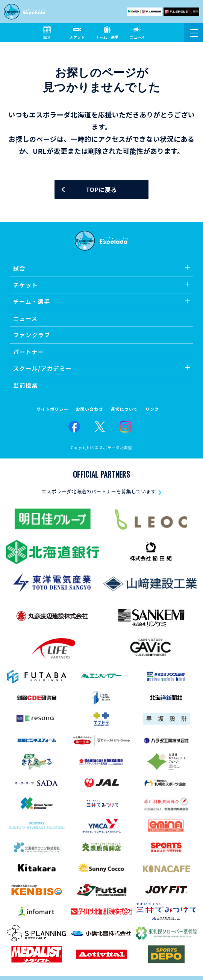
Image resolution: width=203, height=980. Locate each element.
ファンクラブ (32, 335)
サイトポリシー (52, 409)
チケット (26, 285)
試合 (19, 268)
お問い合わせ (90, 409)
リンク (152, 409)
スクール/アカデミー (42, 368)
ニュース (25, 318)
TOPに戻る (101, 189)
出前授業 (26, 385)
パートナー (29, 352)
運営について (124, 409)
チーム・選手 (32, 301)
